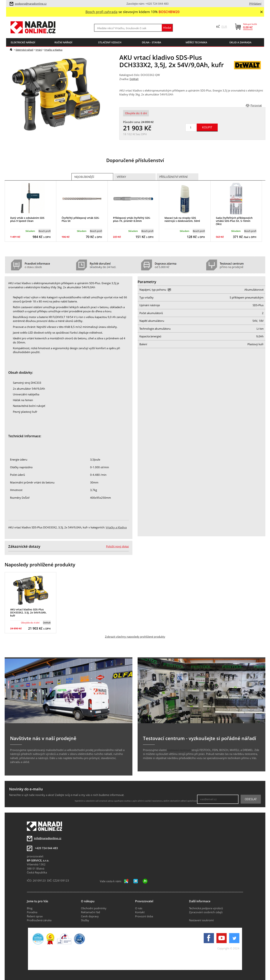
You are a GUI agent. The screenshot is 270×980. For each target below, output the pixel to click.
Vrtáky (121, 177)
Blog (30, 908)
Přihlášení (255, 4)
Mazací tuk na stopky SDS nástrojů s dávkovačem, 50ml (182, 219)
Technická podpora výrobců (206, 908)
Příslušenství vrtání (173, 177)
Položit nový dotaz (117, 546)
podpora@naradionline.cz (31, 4)
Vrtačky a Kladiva (53, 50)
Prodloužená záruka (39, 920)
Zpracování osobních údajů (206, 912)
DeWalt (134, 79)
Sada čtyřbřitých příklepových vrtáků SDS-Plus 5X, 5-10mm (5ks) (234, 221)
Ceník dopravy (90, 916)
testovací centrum (179, 750)
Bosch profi (45, 231)
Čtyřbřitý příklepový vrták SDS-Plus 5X (81, 219)
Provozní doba (144, 916)
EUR (224, 27)
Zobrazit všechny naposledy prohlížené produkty (135, 637)
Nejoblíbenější (84, 177)
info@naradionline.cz (48, 838)
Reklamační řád (90, 912)
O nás (139, 908)
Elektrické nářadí (24, 50)
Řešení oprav (35, 916)
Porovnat (256, 105)
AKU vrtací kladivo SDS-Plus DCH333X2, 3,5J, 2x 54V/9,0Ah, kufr (28, 612)
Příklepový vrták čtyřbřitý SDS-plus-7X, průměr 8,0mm (132, 219)
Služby (85, 920)
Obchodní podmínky (94, 908)
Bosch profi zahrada (101, 12)
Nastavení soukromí (201, 920)
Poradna (32, 912)
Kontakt (140, 912)
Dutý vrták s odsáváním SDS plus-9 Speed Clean (27, 219)
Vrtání (39, 50)
